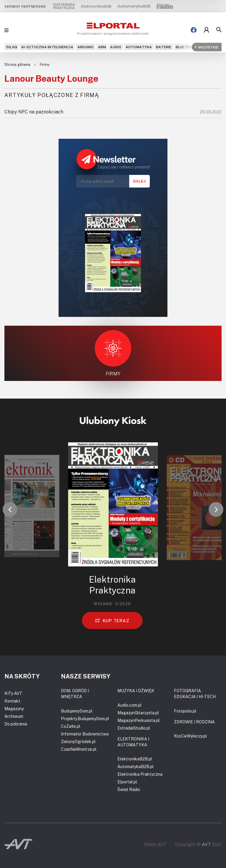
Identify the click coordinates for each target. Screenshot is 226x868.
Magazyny (14, 709)
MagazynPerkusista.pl (139, 720)
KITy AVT (13, 693)
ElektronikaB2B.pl (135, 759)
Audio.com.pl (129, 705)
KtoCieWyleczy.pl (190, 736)
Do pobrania (16, 724)
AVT (206, 844)
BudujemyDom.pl (77, 711)
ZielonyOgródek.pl (78, 741)
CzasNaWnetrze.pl (79, 749)
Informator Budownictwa (85, 734)
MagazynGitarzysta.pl (138, 713)
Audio (116, 47)
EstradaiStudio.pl (134, 728)
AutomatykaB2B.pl (136, 766)
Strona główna (18, 64)
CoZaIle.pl (71, 726)
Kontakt (12, 701)
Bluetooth (187, 47)
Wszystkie (207, 47)
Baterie (164, 47)
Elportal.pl (127, 782)
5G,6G (11, 47)
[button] (10, 509)
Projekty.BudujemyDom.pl (85, 719)
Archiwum (14, 716)
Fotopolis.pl (185, 711)
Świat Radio (129, 789)
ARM (102, 47)
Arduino (86, 47)
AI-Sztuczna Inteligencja (47, 47)
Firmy (45, 64)
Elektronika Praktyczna (140, 774)
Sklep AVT (155, 844)
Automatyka (139, 47)
